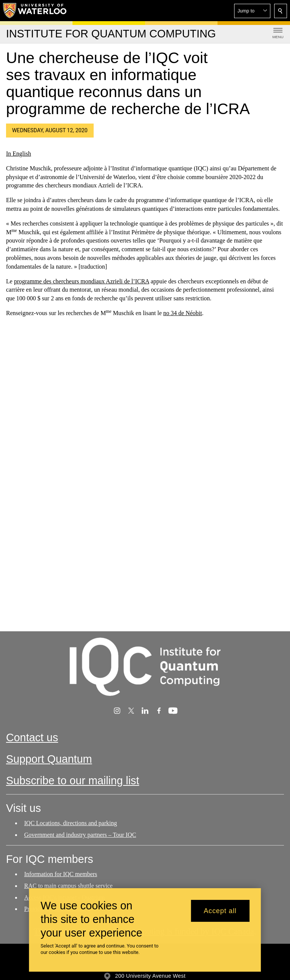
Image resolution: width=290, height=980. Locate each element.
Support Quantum (49, 759)
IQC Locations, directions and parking (71, 823)
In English (19, 154)
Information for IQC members (61, 874)
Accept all (220, 911)
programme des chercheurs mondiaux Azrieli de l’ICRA (82, 281)
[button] (252, 11)
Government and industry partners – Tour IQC (80, 835)
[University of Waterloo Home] (35, 11)
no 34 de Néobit (183, 313)
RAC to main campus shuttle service (68, 885)
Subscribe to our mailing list (73, 781)
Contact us (32, 737)
